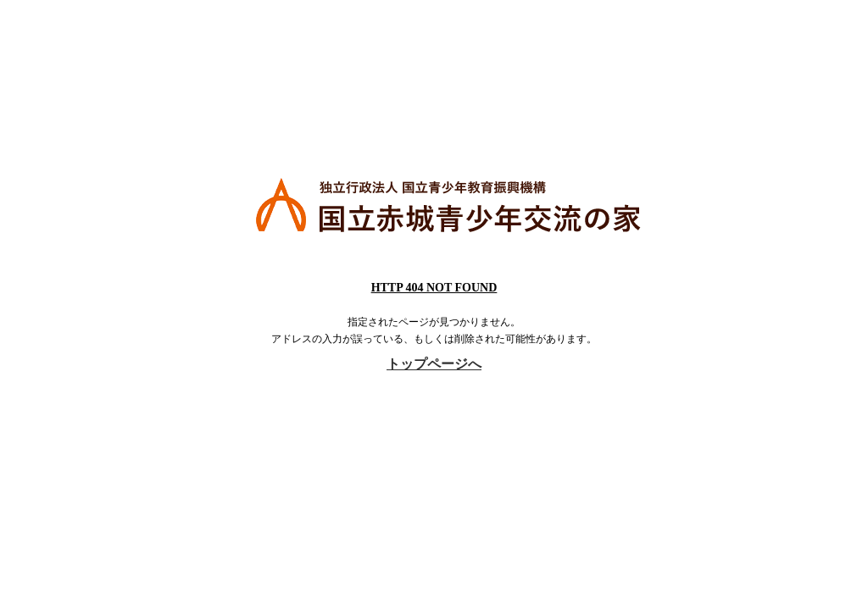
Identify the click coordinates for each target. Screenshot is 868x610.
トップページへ (434, 364)
